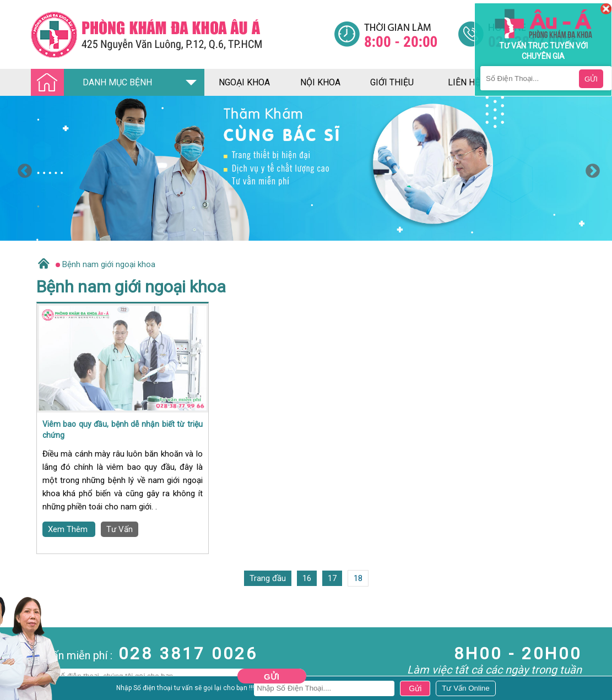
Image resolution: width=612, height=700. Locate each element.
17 (332, 578)
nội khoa (320, 82)
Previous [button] (22, 169)
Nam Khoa (19, 684)
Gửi (272, 677)
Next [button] (590, 169)
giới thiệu (392, 82)
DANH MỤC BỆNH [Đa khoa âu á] (95, 83)
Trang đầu (268, 578)
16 (307, 578)
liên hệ (464, 82)
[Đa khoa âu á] (182, 34)
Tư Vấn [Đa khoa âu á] (120, 529)
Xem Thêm (69, 529)
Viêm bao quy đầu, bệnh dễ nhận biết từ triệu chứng (123, 430)
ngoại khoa (244, 82)
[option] (306, 168)
